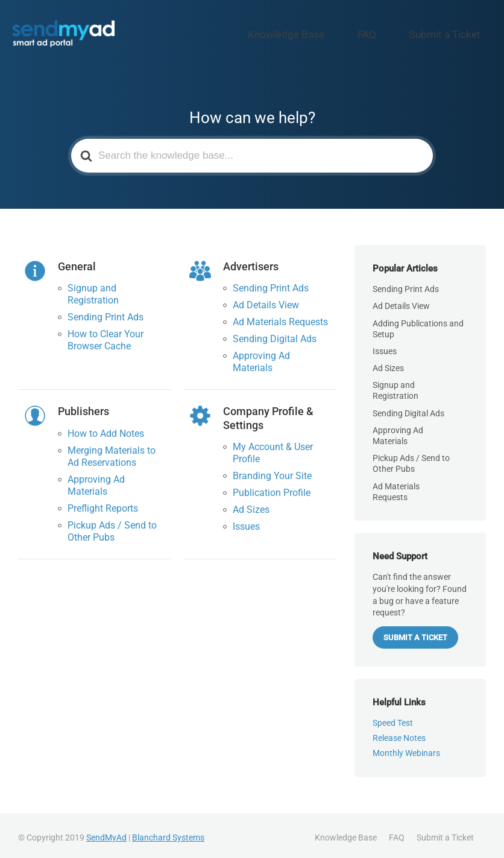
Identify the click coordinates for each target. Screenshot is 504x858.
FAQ (396, 32)
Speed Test (393, 718)
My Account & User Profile (273, 448)
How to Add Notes (106, 428)
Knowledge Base (336, 32)
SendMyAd (106, 833)
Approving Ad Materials (261, 357)
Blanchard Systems (168, 833)
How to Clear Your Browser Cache (106, 335)
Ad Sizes (251, 505)
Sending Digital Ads (275, 334)
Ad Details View (266, 300)
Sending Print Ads (106, 312)
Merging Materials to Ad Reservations (112, 451)
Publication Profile (272, 488)
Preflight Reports (103, 503)
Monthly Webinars (406, 748)
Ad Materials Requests (280, 317)
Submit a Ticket (455, 32)
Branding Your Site (272, 471)
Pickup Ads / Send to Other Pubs (112, 526)
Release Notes (399, 733)
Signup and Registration (93, 289)
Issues (246, 522)
